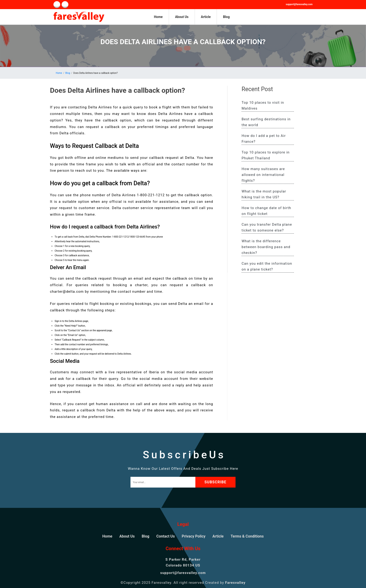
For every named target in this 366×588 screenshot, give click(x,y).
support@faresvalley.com (299, 4)
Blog (226, 17)
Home (158, 17)
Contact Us (166, 536)
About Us (182, 17)
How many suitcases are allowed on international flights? (263, 175)
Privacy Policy (194, 536)
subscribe (217, 482)
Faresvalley (235, 583)
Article (206, 17)
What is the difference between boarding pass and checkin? (266, 247)
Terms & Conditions (247, 536)
